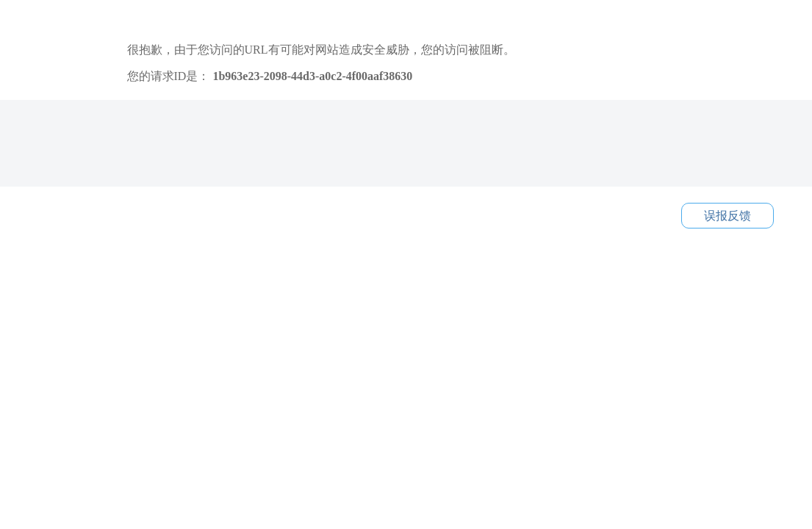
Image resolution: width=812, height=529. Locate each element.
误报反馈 (727, 216)
